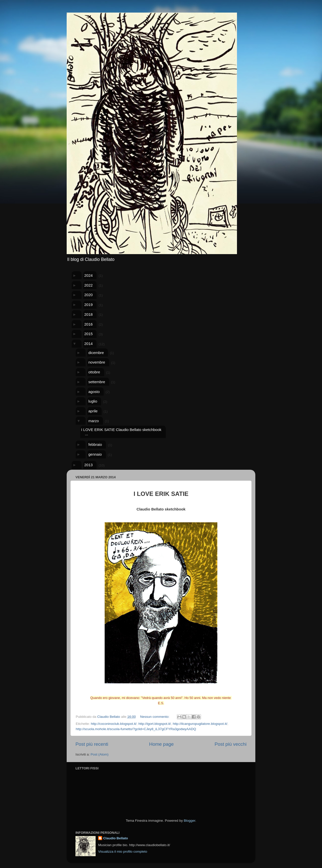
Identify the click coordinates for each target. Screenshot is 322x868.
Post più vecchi (231, 744)
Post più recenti (92, 744)
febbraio (95, 444)
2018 (88, 314)
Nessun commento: (155, 717)
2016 (88, 324)
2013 (88, 465)
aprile (93, 411)
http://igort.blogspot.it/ (155, 724)
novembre (97, 362)
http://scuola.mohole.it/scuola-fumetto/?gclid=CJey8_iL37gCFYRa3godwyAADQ (136, 729)
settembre (97, 382)
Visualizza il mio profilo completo (123, 852)
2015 (88, 334)
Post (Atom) (99, 754)
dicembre (96, 353)
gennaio (95, 454)
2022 (88, 285)
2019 (88, 305)
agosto (94, 392)
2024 (88, 275)
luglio (93, 401)
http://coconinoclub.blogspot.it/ (114, 724)
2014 (88, 344)
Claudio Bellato (115, 838)
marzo (94, 421)
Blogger (189, 821)
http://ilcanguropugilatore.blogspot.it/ (200, 724)
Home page (162, 744)
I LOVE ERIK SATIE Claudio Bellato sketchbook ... (121, 432)
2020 (88, 295)
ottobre (94, 372)
